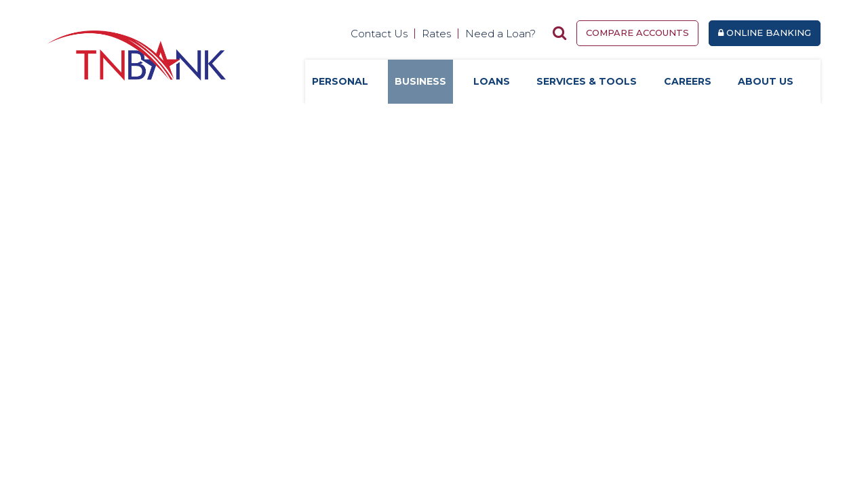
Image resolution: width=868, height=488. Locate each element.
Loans (492, 81)
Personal (340, 81)
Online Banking (765, 33)
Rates (436, 34)
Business (420, 81)
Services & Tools (587, 81)
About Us (766, 81)
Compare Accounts (637, 33)
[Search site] (559, 33)
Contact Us (379, 34)
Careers (688, 81)
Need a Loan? (500, 34)
